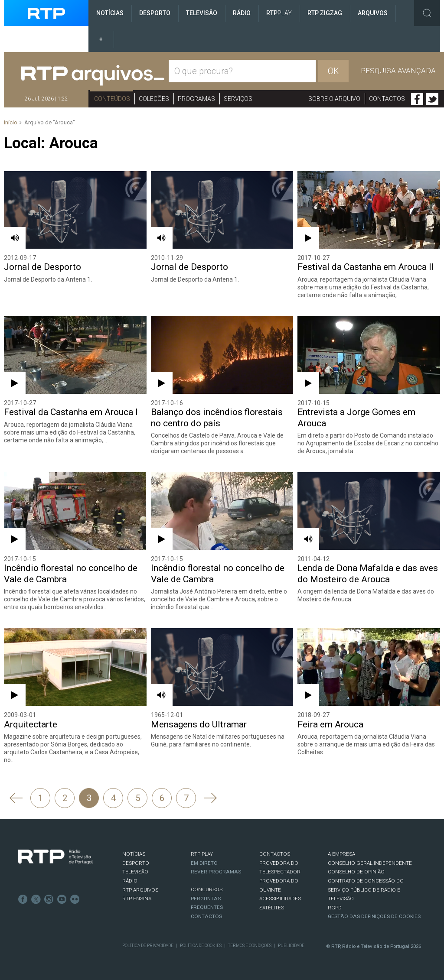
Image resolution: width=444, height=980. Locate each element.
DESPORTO (136, 863)
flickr (75, 899)
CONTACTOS (275, 854)
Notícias (110, 13)
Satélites (272, 908)
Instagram (49, 899)
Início (11, 122)
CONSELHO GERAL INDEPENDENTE (370, 863)
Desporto (155, 13)
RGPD (335, 908)
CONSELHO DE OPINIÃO (356, 872)
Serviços (238, 99)
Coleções (154, 99)
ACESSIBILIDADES (280, 899)
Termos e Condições (250, 946)
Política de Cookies (201, 946)
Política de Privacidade (148, 946)
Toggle (427, 13)
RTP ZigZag (325, 13)
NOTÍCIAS (134, 854)
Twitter (432, 99)
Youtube (62, 899)
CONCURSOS (207, 889)
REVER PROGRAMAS (216, 872)
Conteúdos (112, 99)
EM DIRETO (204, 863)
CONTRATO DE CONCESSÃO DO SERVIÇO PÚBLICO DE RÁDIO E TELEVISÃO (366, 890)
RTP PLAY (202, 854)
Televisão (202, 13)
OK (333, 71)
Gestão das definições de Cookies (374, 916)
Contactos (387, 99)
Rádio (242, 13)
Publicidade (291, 946)
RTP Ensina (137, 899)
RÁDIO (130, 881)
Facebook (417, 99)
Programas (196, 99)
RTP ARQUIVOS (140, 890)
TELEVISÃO (135, 872)
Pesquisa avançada (398, 71)
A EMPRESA (341, 854)
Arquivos (373, 13)
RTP (279, 13)
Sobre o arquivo (334, 99)
